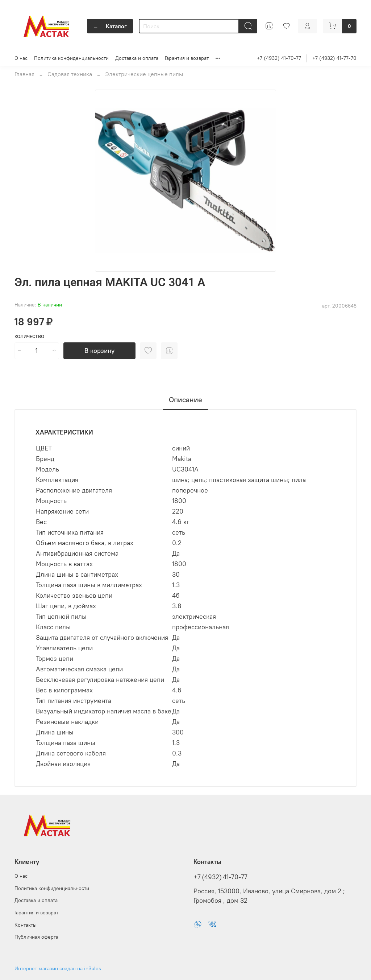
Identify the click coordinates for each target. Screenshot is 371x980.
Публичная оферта (36, 937)
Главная (24, 74)
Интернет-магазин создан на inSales (58, 968)
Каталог (110, 26)
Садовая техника (70, 74)
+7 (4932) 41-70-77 (279, 58)
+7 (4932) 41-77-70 (334, 58)
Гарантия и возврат (187, 58)
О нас (21, 58)
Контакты (26, 925)
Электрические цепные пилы (144, 74)
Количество (29, 336)
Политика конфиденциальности (71, 58)
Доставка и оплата (137, 58)
